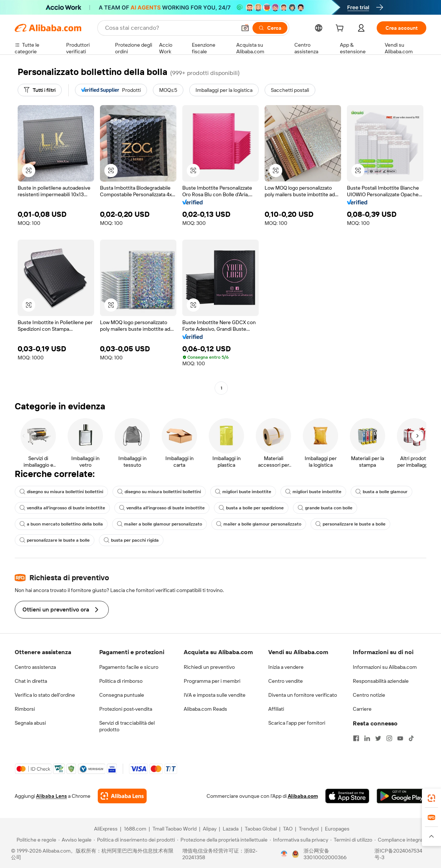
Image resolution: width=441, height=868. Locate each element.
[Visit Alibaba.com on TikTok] (411, 738)
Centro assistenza (35, 667)
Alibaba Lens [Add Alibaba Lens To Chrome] (51, 796)
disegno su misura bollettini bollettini (61, 492)
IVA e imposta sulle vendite (215, 695)
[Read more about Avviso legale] (75, 840)
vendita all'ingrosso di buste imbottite (62, 508)
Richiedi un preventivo (209, 667)
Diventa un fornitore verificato (303, 695)
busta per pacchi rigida (131, 540)
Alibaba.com (303, 796)
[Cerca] (270, 28)
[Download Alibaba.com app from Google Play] (401, 796)
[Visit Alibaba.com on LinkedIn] (367, 738)
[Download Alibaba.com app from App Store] (347, 796)
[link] (431, 798)
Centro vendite (286, 681)
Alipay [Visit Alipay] (210, 829)
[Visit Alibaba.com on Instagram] (389, 738)
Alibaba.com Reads (205, 709)
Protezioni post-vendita (126, 709)
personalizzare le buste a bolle (350, 524)
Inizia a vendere (286, 667)
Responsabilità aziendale (381, 681)
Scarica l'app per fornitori (297, 723)
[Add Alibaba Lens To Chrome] (122, 796)
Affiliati (276, 709)
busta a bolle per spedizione (251, 508)
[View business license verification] (284, 854)
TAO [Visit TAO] (288, 829)
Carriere (362, 709)
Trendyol (309, 829)
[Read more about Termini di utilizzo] (351, 840)
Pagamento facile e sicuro (129, 667)
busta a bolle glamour (381, 492)
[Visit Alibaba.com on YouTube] (400, 738)
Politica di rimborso (121, 681)
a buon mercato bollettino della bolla (61, 524)
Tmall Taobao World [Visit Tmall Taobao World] (175, 829)
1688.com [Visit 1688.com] (135, 829)
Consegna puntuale (122, 695)
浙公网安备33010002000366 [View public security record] (325, 854)
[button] (245, 28)
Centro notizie (369, 695)
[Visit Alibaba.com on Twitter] (378, 738)
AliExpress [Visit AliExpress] (106, 829)
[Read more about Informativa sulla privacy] (299, 840)
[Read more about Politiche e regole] (35, 840)
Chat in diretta (31, 681)
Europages (337, 829)
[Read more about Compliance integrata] (401, 840)
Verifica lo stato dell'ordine (45, 695)
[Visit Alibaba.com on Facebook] (356, 738)
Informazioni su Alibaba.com (385, 667)
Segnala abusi (30, 723)
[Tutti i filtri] (40, 90)
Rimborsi (25, 709)
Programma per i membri (212, 681)
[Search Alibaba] (170, 28)
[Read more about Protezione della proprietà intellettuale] (222, 840)
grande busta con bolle (325, 508)
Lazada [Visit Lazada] (231, 829)
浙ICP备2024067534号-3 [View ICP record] (398, 854)
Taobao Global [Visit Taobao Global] (261, 829)
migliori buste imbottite (243, 492)
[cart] (341, 29)
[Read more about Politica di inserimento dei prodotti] (134, 840)
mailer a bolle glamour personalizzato (159, 524)
